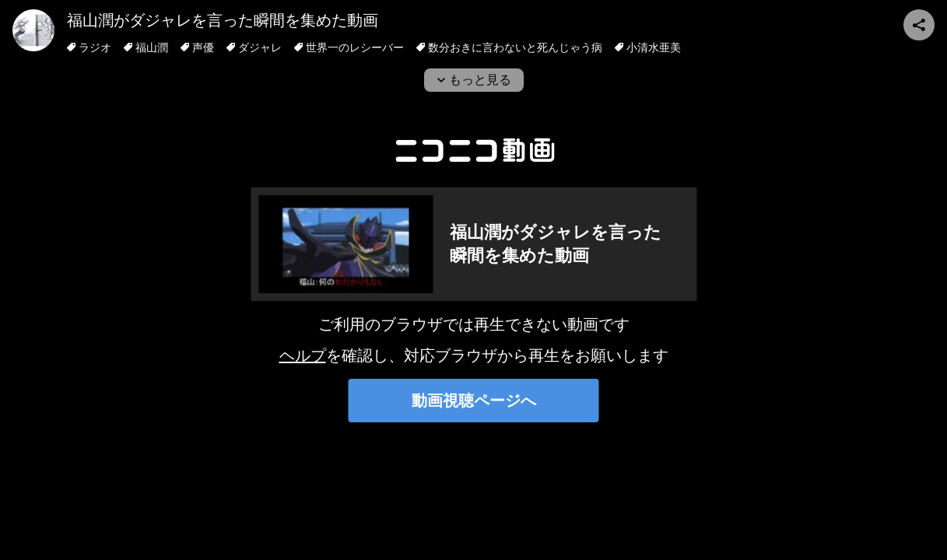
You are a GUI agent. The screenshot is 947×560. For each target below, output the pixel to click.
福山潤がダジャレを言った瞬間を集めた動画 (223, 20)
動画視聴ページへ (474, 401)
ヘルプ (303, 355)
